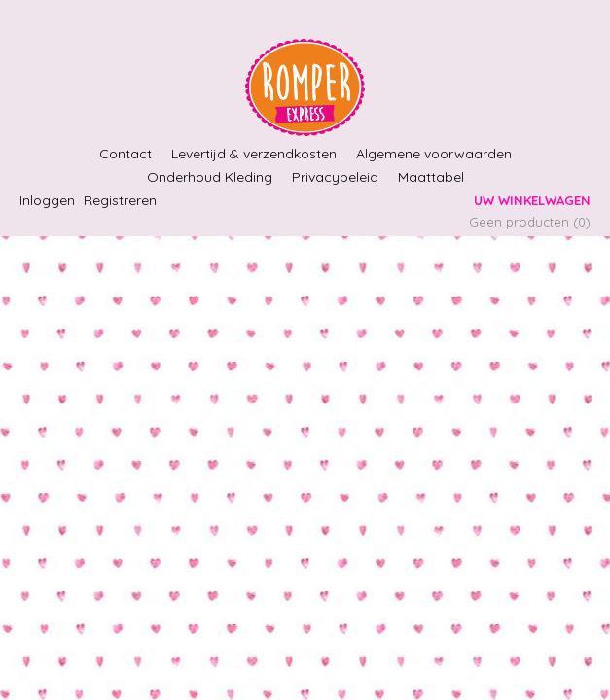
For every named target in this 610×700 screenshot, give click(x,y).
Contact (126, 154)
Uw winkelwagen (532, 200)
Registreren (120, 200)
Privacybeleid (335, 177)
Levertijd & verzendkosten (254, 154)
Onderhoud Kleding (210, 177)
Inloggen (47, 200)
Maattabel (431, 177)
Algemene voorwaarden (434, 154)
